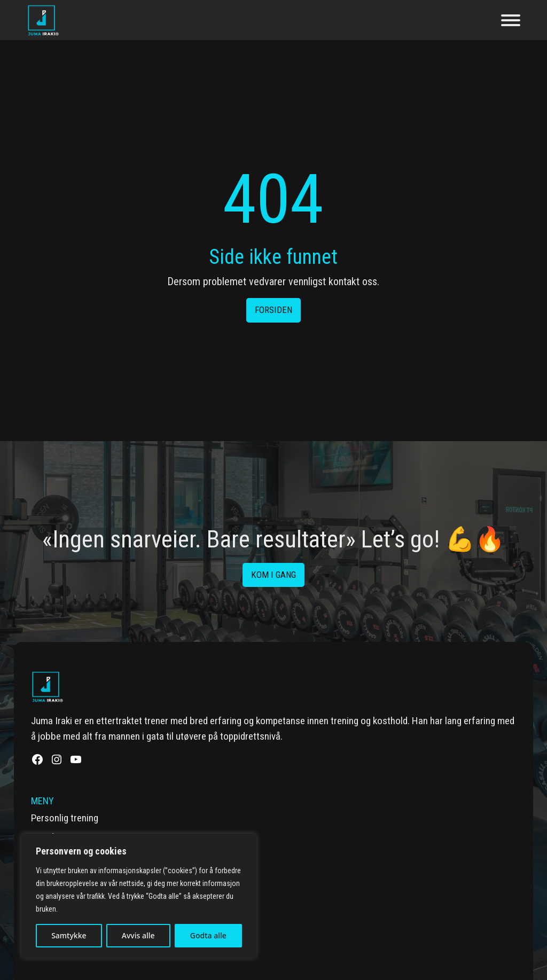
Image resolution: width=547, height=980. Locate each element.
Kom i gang (273, 575)
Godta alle (208, 935)
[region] (139, 896)
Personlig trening (65, 818)
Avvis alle (138, 935)
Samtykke (69, 935)
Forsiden (273, 310)
